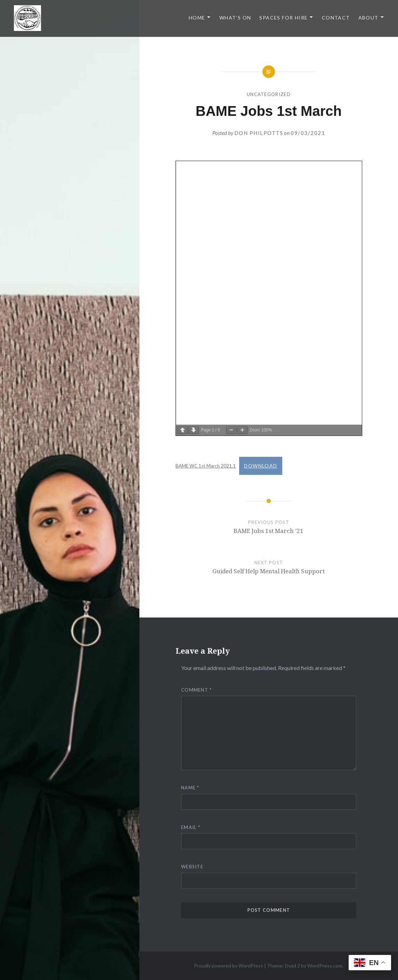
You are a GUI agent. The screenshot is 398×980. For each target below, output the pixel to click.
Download (261, 466)
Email (191, 827)
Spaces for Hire (283, 18)
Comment (197, 690)
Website (192, 867)
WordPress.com (325, 966)
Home (197, 18)
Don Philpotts (259, 133)
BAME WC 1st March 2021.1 (206, 466)
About (368, 18)
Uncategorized (269, 94)
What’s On (235, 18)
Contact (336, 18)
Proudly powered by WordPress (229, 966)
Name (190, 788)
